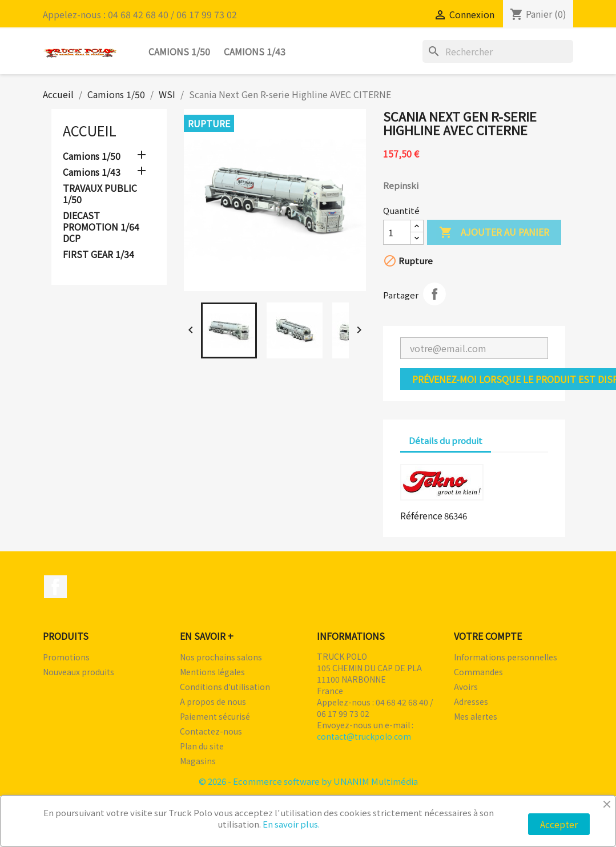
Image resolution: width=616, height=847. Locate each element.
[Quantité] (397, 232)
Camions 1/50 (179, 51)
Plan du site (202, 746)
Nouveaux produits (78, 672)
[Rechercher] (498, 51)
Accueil (90, 130)
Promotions (66, 657)
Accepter (559, 824)
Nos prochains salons (221, 657)
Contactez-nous (211, 731)
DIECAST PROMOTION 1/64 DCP (101, 227)
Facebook (55, 587)
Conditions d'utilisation (225, 687)
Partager (434, 294)
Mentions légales (212, 672)
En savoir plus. (291, 824)
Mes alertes (476, 716)
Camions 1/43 (255, 51)
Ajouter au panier (494, 233)
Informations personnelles (506, 657)
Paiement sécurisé (215, 716)
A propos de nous (213, 701)
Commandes (478, 672)
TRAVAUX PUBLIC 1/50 (100, 194)
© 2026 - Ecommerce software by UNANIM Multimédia (308, 781)
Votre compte (488, 636)
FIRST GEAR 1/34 (98, 255)
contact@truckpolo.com (364, 736)
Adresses (471, 701)
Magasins (198, 761)
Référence (421, 515)
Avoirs (466, 687)
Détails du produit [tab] (446, 440)
